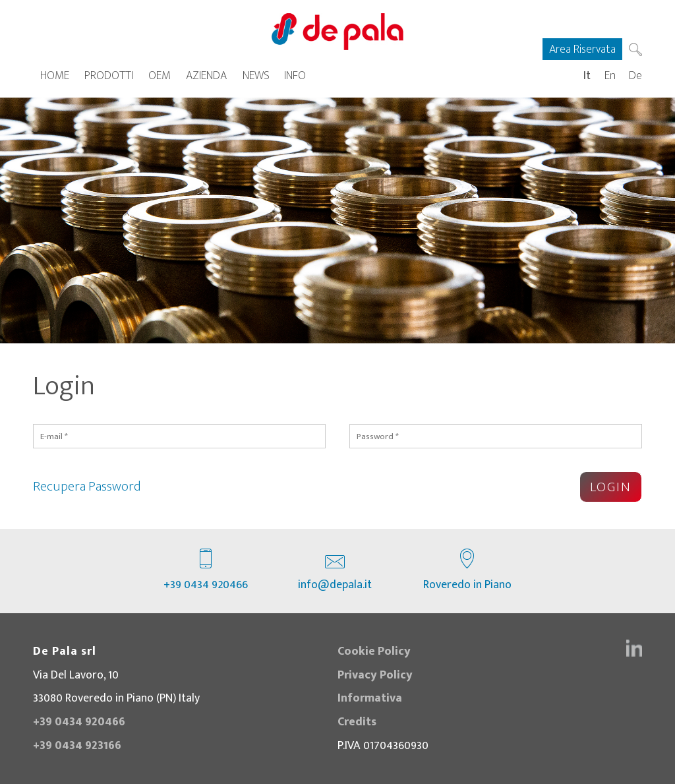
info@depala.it (335, 571)
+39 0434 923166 (77, 745)
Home (55, 75)
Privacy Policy (375, 675)
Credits (357, 722)
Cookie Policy (374, 651)
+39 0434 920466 (206, 571)
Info (295, 75)
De (635, 75)
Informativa (370, 698)
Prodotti (109, 75)
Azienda (206, 75)
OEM (160, 75)
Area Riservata (582, 49)
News (256, 75)
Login (611, 487)
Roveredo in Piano (467, 571)
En (610, 75)
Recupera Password (87, 486)
